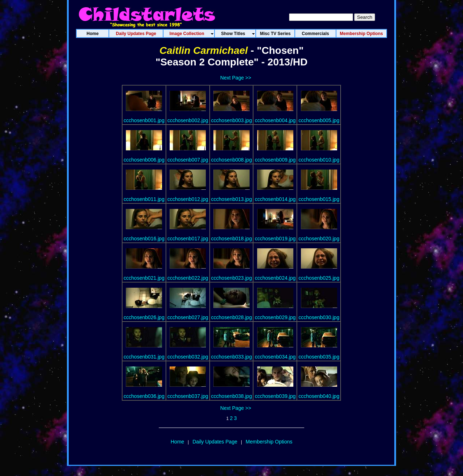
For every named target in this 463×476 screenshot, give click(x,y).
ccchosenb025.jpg (319, 278)
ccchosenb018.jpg (232, 239)
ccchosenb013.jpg (232, 199)
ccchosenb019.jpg (275, 239)
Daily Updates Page (215, 442)
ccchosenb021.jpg (144, 278)
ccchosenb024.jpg (275, 278)
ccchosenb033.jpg (232, 357)
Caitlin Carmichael (204, 50)
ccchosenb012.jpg (188, 199)
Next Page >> (236, 78)
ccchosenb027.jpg (188, 317)
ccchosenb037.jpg (188, 396)
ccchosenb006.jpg (144, 160)
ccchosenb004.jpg (275, 120)
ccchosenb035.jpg (319, 357)
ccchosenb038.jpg (232, 396)
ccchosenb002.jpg (188, 120)
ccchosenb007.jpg (188, 160)
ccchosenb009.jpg (275, 160)
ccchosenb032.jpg (188, 357)
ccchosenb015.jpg (319, 199)
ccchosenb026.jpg (144, 317)
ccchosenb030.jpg (319, 317)
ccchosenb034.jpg (275, 357)
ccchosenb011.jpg (144, 199)
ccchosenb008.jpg (232, 160)
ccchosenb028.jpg (232, 317)
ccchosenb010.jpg (319, 160)
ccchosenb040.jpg (319, 396)
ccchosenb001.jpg (144, 120)
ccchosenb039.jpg (275, 396)
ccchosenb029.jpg (275, 317)
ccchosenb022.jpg (188, 278)
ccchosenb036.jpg (144, 396)
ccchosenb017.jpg (188, 239)
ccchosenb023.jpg (232, 278)
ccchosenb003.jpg (232, 120)
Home (177, 442)
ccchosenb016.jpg (144, 239)
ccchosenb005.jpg (319, 120)
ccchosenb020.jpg (319, 239)
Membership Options (269, 442)
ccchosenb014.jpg (275, 199)
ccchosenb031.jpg (144, 357)
